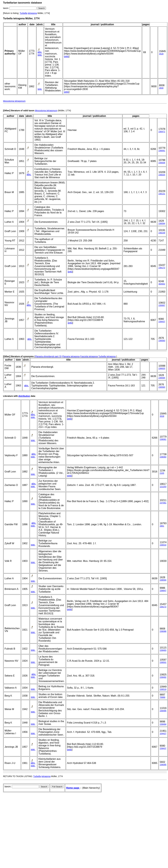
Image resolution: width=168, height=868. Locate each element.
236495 (163, 711)
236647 (163, 591)
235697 (162, 305)
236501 (163, 662)
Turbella (23, 13)
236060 (163, 457)
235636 (162, 163)
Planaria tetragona (71, 356)
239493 (163, 650)
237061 (163, 503)
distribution (24, 396)
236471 (162, 132)
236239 (162, 233)
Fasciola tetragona (89, 356)
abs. (40, 52)
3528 (161, 54)
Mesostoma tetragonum (14, 101)
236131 (162, 194)
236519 (163, 689)
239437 (162, 322)
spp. (40, 55)
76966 (163, 697)
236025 (162, 175)
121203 (163, 487)
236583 (162, 341)
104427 (163, 734)
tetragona (32, 13)
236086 (163, 631)
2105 (162, 473)
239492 (163, 677)
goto (66, 56)
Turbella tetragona (107, 356)
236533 (163, 545)
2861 (162, 526)
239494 (163, 724)
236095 (163, 765)
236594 (162, 223)
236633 (162, 368)
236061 (162, 151)
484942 (162, 284)
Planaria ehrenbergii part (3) (48, 356)
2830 (161, 88)
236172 (162, 268)
